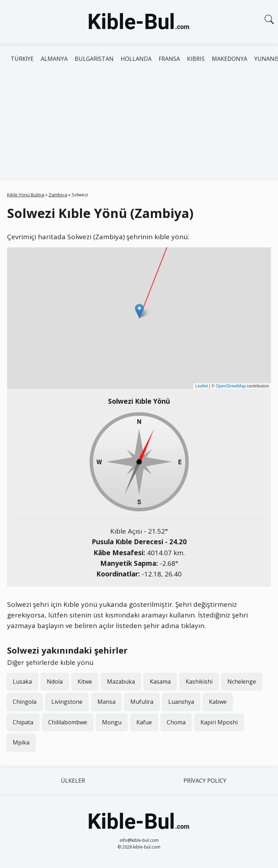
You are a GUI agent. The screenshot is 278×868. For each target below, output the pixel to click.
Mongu (112, 722)
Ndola (55, 682)
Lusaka (22, 682)
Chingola (25, 702)
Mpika (21, 742)
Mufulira (142, 702)
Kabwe (218, 702)
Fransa (169, 59)
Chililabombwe (68, 722)
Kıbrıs (196, 59)
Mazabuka (121, 682)
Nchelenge (242, 682)
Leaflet (202, 386)
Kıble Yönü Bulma (26, 195)
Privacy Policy (205, 781)
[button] (139, 311)
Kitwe (85, 682)
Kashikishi (199, 682)
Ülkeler (73, 781)
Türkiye (22, 59)
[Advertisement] (139, 126)
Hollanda (136, 59)
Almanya (54, 59)
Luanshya (181, 702)
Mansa (106, 702)
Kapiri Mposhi (219, 722)
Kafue (144, 722)
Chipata (23, 722)
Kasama (160, 682)
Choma (176, 722)
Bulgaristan (94, 59)
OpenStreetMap (231, 386)
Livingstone (67, 702)
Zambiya (58, 195)
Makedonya (229, 59)
